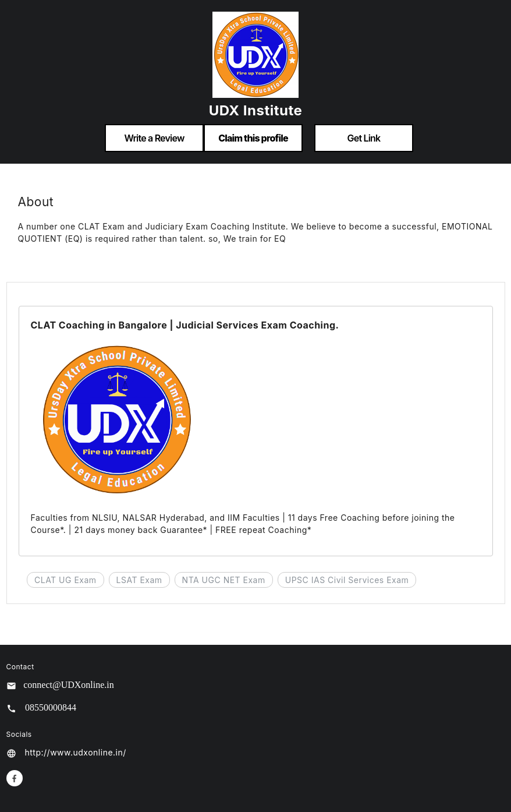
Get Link (364, 138)
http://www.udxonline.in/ (76, 752)
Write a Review (154, 138)
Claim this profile (253, 138)
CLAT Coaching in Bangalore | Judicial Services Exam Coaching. (185, 325)
